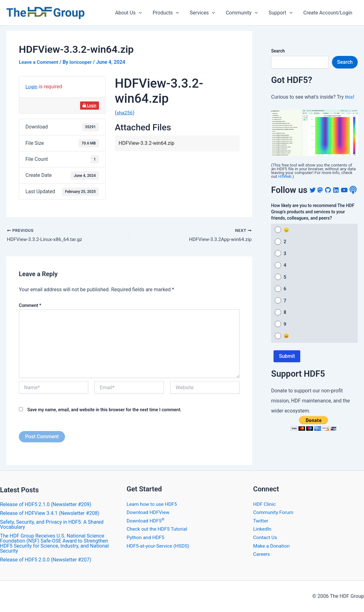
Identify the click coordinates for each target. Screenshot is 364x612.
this (349, 97)
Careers (262, 554)
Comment (30, 305)
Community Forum (274, 512)
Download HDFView (149, 512)
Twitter (261, 520)
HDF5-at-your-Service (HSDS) (159, 546)
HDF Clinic (265, 504)
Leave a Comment (39, 62)
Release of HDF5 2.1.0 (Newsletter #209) (46, 504)
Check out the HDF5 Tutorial (158, 529)
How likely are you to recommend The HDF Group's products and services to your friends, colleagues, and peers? (313, 223)
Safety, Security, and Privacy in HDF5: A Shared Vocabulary (52, 525)
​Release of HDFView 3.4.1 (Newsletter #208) (50, 513)
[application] (143, 13)
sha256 (125, 113)
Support (282, 13)
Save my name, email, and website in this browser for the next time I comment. (104, 410)
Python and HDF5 (146, 537)
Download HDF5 (146, 520)
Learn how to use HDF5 (152, 504)
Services (205, 13)
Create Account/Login (328, 13)
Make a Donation (272, 546)
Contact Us (266, 537)
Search (278, 51)
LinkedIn (263, 529)
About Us (133, 13)
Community (244, 13)
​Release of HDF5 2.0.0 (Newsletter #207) (46, 560)
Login (32, 87)
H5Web (285, 176)
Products (170, 13)
